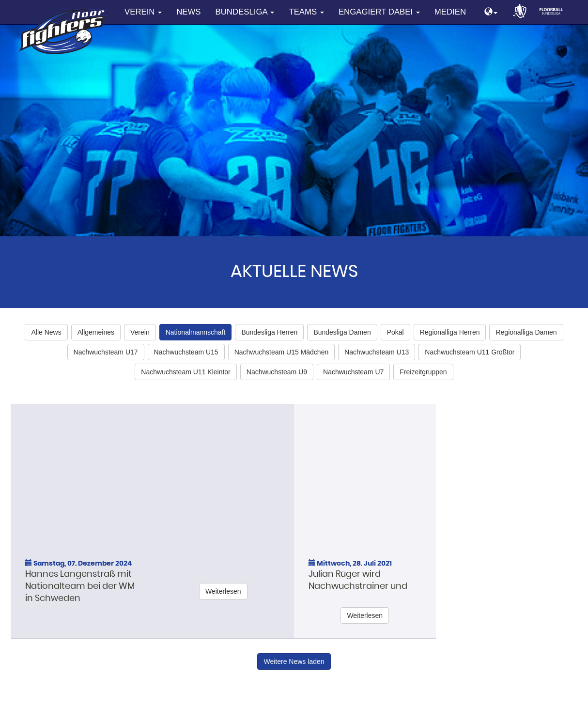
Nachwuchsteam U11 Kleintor (186, 372)
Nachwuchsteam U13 (377, 352)
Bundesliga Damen (342, 332)
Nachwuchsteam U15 (186, 352)
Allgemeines (96, 332)
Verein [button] (143, 12)
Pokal (395, 332)
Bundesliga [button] (245, 12)
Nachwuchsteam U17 (106, 352)
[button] (491, 12)
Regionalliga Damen (526, 332)
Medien (450, 12)
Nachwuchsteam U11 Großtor (470, 352)
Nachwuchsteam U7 (353, 372)
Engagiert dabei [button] (379, 12)
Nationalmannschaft (196, 332)
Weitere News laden (294, 661)
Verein (140, 332)
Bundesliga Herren (269, 332)
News (188, 12)
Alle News (46, 332)
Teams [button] (306, 12)
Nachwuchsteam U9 (277, 372)
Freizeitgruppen (423, 372)
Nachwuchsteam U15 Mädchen (282, 352)
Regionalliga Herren (450, 332)
